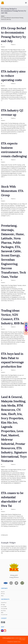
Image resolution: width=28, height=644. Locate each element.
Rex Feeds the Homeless (11, 47)
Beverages (3, 605)
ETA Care (3, 594)
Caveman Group (17, 642)
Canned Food (4, 603)
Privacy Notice (22, 640)
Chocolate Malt (4, 609)
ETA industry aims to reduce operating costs (13, 76)
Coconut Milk (4, 607)
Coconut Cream (4, 615)
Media (2, 596)
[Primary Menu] (26, 3)
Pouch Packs (3, 611)
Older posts (5, 535)
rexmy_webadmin (6, 45)
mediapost (8, 162)
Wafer (2, 613)
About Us (3, 592)
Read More (4, 65)
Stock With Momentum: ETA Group (12, 191)
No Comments (20, 47)
